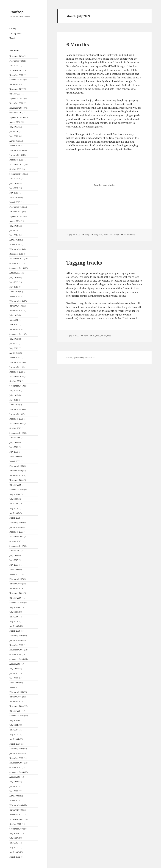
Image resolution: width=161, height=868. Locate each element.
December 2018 (16, 75)
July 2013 (14, 278)
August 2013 (15, 273)
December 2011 (16, 329)
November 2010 (17, 377)
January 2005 (16, 697)
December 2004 (16, 701)
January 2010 (16, 414)
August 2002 (15, 833)
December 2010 (16, 372)
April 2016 (14, 141)
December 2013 (16, 254)
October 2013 (15, 263)
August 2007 (15, 551)
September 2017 (17, 98)
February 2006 (16, 636)
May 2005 (14, 678)
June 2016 (14, 131)
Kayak (12, 38)
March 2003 (15, 800)
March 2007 (15, 574)
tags (109, 336)
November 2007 (17, 537)
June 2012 (14, 320)
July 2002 (14, 838)
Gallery (13, 29)
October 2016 (15, 113)
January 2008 (16, 527)
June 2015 (14, 188)
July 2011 (14, 339)
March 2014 (15, 245)
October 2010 (15, 381)
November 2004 (17, 706)
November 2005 (17, 650)
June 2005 (14, 673)
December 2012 (16, 311)
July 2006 (14, 612)
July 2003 (14, 782)
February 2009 (16, 466)
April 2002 (14, 852)
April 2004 (14, 739)
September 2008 (17, 490)
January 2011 (16, 367)
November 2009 (17, 424)
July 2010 (14, 395)
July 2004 (14, 725)
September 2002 (17, 829)
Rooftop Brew (15, 33)
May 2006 (14, 621)
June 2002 (14, 843)
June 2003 (14, 786)
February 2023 (16, 61)
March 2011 (15, 358)
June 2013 (14, 282)
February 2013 (16, 301)
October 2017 (15, 94)
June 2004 (14, 730)
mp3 (98, 336)
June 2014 (14, 230)
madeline (108, 235)
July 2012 (14, 315)
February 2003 (16, 805)
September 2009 (17, 433)
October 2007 (15, 541)
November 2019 (17, 70)
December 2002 (16, 815)
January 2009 (16, 471)
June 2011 (14, 344)
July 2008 (14, 499)
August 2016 (15, 122)
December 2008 (16, 475)
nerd (86, 336)
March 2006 (15, 631)
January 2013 (16, 306)
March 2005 (15, 687)
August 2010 (15, 391)
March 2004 (15, 744)
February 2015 (16, 207)
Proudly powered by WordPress (80, 358)
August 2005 (15, 664)
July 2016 (14, 127)
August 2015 (15, 179)
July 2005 (14, 669)
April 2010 (14, 405)
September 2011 (17, 334)
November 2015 (17, 164)
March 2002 (15, 857)
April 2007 (14, 570)
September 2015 (17, 174)
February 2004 (16, 749)
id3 (94, 336)
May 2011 (14, 348)
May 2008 (14, 508)
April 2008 (14, 513)
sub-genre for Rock (108, 284)
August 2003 (15, 777)
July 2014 (14, 226)
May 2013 (14, 287)
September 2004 (17, 716)
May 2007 (14, 565)
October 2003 (15, 767)
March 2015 (15, 202)
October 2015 (15, 169)
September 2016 (17, 117)
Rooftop (17, 12)
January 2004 (16, 753)
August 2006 (15, 607)
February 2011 (16, 362)
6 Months (78, 44)
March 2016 (15, 146)
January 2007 (16, 584)
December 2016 (16, 103)
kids (101, 235)
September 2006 (17, 603)
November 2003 (17, 763)
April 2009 (14, 457)
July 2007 (14, 555)
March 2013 (15, 296)
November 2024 (17, 56)
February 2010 (16, 409)
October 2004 (15, 711)
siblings (116, 235)
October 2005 (15, 654)
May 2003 (14, 791)
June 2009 (14, 447)
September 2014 (17, 216)
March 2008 (15, 518)
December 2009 (16, 419)
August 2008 (15, 494)
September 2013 (17, 268)
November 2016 (17, 108)
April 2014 (14, 240)
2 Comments (129, 235)
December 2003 (16, 758)
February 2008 (16, 523)
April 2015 (14, 198)
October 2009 (15, 428)
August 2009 (15, 438)
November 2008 (17, 480)
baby (87, 235)
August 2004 (15, 720)
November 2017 (17, 89)
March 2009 (15, 461)
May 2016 (14, 136)
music (104, 336)
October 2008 (15, 485)
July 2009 (14, 442)
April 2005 (14, 683)
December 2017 (16, 84)
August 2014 (15, 221)
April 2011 (14, 353)
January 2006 (16, 640)
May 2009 (14, 452)
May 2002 (14, 847)
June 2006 (14, 617)
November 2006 (17, 593)
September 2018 (17, 80)
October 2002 (15, 824)
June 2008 (14, 504)
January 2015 (16, 212)
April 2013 (14, 292)
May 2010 (14, 400)
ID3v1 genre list (131, 318)
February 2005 (16, 692)
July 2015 (14, 183)
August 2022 (15, 66)
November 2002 (17, 819)
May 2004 (14, 734)
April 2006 (14, 626)
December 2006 (16, 588)
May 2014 (14, 235)
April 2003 (14, 796)
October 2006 (15, 598)
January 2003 (16, 810)
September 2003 (17, 772)
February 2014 (16, 249)
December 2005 (16, 645)
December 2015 (16, 160)
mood (114, 288)
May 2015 (14, 193)
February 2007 (16, 579)
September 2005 (17, 659)
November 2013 (17, 259)
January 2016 (16, 155)
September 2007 (17, 546)
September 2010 (17, 386)
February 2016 (16, 150)
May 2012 (14, 325)
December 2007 (16, 532)
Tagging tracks (84, 263)
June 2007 (14, 560)
